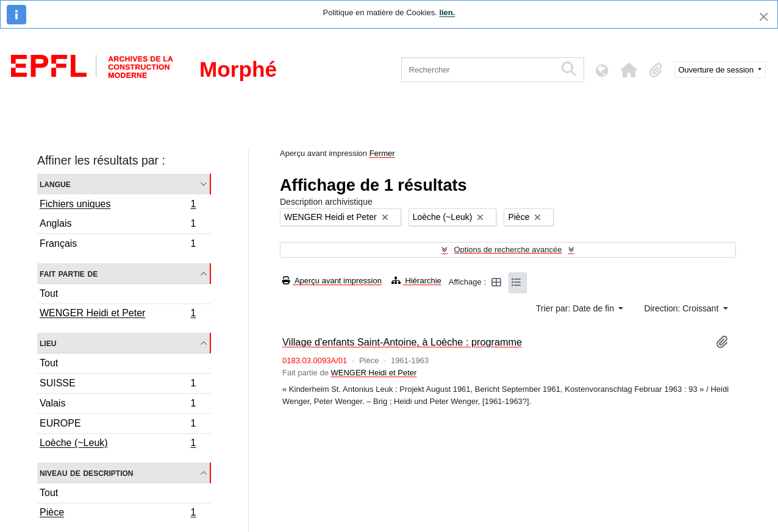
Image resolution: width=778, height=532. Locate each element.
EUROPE (118, 425)
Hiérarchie (416, 281)
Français (118, 245)
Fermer (382, 153)
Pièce (118, 514)
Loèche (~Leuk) (118, 444)
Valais (118, 405)
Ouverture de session (717, 70)
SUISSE (118, 385)
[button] (629, 70)
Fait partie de (69, 273)
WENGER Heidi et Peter (118, 314)
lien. (447, 12)
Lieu (48, 343)
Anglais (118, 225)
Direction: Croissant (682, 308)
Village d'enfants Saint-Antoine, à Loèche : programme (402, 342)
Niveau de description (86, 473)
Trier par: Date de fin (576, 308)
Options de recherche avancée (508, 250)
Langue (55, 184)
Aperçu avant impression (332, 281)
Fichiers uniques (118, 205)
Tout (49, 293)
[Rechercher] (478, 70)
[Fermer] (764, 17)
